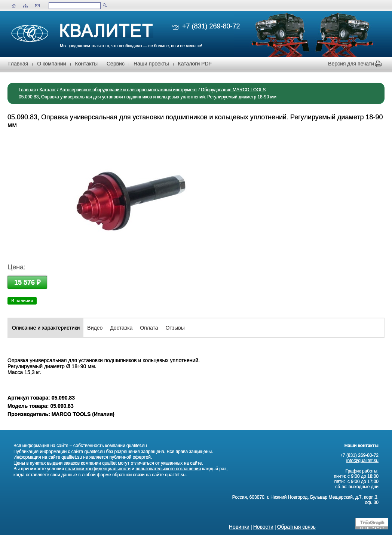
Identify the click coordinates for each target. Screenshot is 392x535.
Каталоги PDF (195, 64)
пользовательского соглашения (168, 469)
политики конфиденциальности (98, 469)
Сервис (116, 64)
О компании (51, 64)
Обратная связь (296, 527)
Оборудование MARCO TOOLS (233, 90)
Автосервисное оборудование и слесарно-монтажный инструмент (128, 90)
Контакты (86, 64)
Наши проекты (151, 64)
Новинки (239, 527)
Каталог (48, 90)
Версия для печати (351, 64)
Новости (263, 527)
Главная (18, 64)
